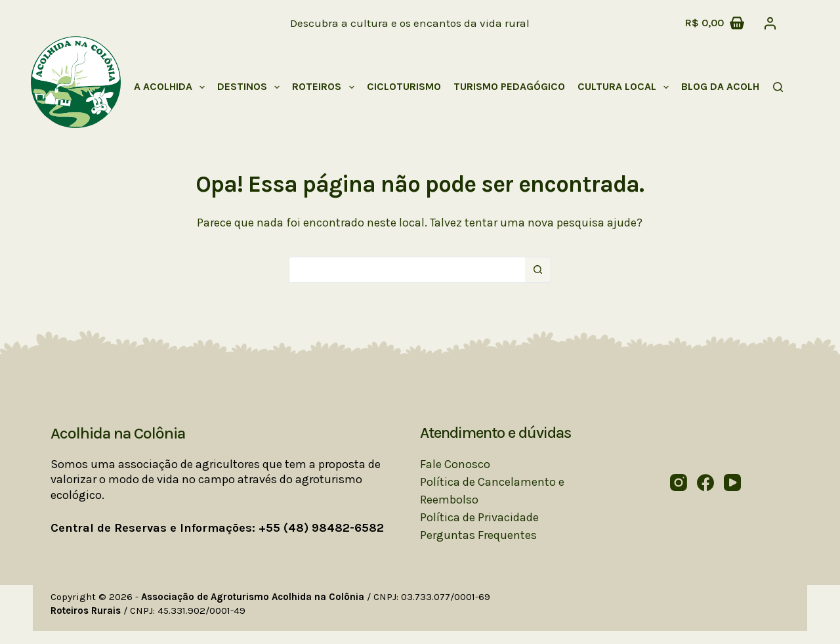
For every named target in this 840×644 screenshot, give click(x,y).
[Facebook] (705, 483)
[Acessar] (770, 23)
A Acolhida (172, 87)
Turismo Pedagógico (509, 86)
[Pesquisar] (778, 87)
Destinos (251, 87)
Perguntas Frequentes (478, 535)
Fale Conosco (455, 464)
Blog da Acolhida (728, 86)
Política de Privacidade (479, 517)
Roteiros (325, 87)
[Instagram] (679, 483)
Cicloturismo (404, 86)
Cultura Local (626, 87)
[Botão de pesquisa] (538, 270)
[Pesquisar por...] (407, 270)
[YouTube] (732, 483)
